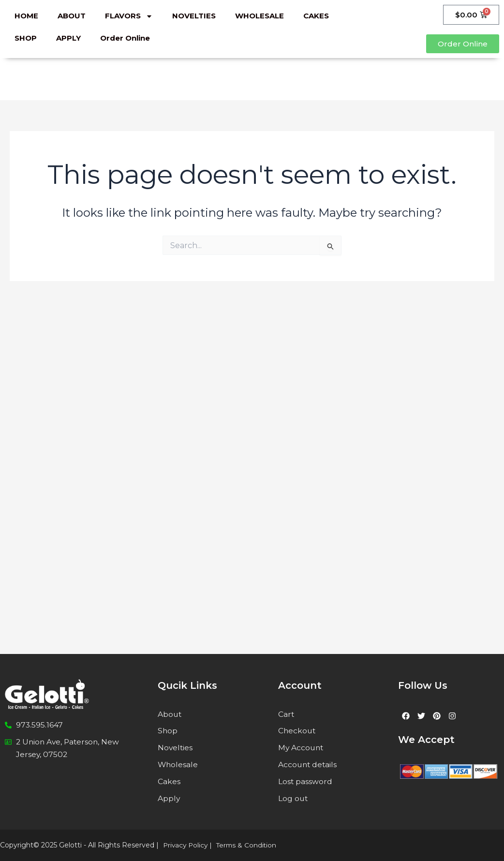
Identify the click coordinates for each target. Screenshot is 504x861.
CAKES (316, 16)
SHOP (26, 38)
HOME (26, 16)
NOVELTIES (194, 16)
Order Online (125, 38)
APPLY (68, 38)
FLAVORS (129, 16)
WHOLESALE (259, 16)
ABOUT (72, 16)
